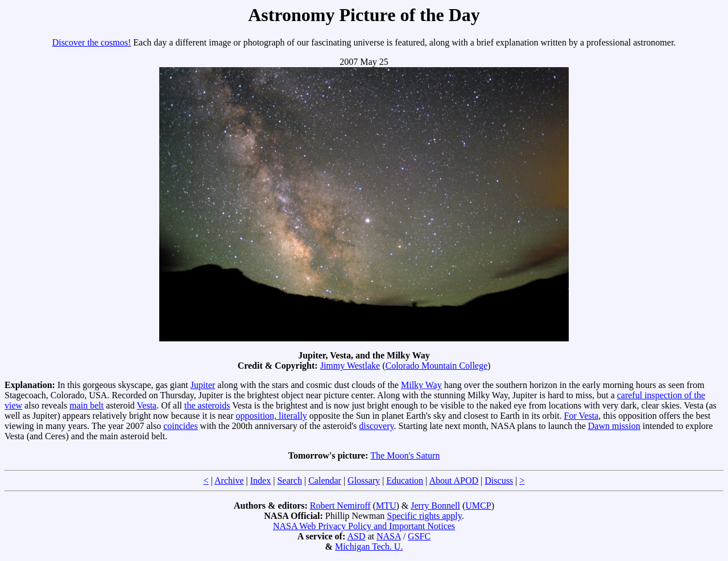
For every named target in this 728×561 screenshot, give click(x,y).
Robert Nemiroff (340, 506)
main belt (86, 405)
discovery (376, 426)
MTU (386, 506)
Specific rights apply (424, 516)
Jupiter (203, 385)
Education (405, 480)
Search (289, 480)
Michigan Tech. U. (369, 546)
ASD (356, 536)
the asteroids (207, 405)
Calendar (325, 480)
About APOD (454, 480)
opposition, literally (272, 416)
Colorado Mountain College (437, 366)
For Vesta (582, 416)
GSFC (419, 536)
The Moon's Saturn (405, 455)
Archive (229, 480)
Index (260, 480)
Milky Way (421, 385)
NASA (389, 536)
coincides (180, 426)
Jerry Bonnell (435, 506)
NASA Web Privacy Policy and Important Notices (364, 526)
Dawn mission (614, 426)
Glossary (364, 480)
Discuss (499, 480)
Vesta (147, 405)
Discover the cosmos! (92, 42)
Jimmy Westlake (350, 366)
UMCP (478, 506)
